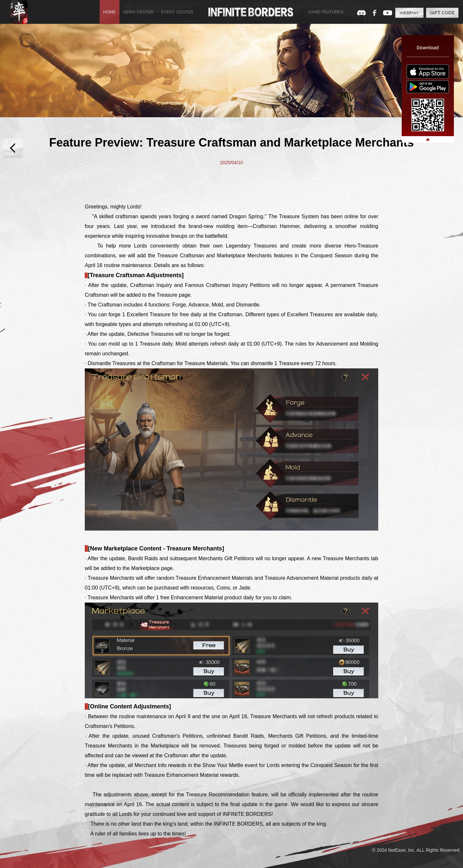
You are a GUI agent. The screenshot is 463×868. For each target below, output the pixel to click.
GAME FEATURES (326, 12)
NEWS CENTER (138, 12)
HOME (109, 12)
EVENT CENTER (177, 12)
